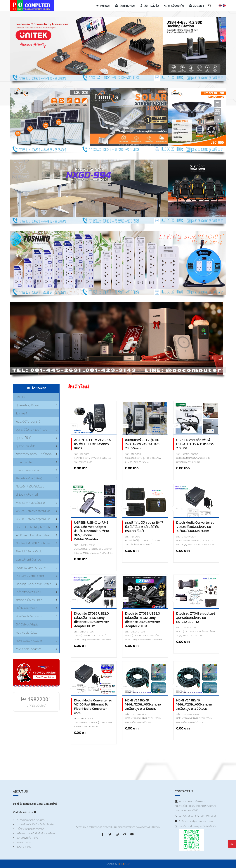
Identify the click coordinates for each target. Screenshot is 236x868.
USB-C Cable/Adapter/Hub (33, 527)
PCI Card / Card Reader (30, 576)
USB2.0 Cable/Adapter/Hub (33, 511)
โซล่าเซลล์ (22, 413)
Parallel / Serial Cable (29, 551)
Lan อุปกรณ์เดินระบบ (28, 559)
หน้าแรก (103, 6)
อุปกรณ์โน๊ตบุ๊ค (25, 438)
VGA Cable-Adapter (28, 649)
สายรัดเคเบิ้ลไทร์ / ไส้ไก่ (29, 600)
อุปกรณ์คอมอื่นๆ (26, 446)
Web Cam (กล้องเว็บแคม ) (31, 503)
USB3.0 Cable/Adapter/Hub (33, 519)
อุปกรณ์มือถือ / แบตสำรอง (32, 430)
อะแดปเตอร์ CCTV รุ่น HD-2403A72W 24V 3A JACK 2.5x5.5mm (143, 444)
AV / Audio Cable (27, 632)
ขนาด (74, 426)
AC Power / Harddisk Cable (32, 535)
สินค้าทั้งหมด (125, 6)
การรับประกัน (173, 6)
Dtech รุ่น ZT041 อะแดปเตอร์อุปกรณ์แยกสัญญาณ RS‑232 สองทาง (196, 618)
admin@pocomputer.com (199, 821)
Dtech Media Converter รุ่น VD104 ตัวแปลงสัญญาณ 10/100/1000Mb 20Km (195, 527)
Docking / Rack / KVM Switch (34, 584)
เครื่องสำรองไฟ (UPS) (28, 592)
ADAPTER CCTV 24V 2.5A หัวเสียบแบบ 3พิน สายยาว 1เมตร (93, 444)
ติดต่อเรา (196, 6)
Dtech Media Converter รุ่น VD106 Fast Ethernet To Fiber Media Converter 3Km (93, 707)
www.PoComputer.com (148, 827)
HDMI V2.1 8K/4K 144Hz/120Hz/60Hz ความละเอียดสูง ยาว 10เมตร (143, 705)
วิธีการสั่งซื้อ (149, 6)
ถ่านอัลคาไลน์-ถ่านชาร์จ (30, 616)
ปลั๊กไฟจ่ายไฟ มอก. (27, 608)
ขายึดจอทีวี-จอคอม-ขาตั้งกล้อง (34, 454)
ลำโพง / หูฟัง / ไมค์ (27, 494)
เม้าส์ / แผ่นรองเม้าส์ (28, 470)
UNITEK (21, 397)
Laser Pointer (24, 462)
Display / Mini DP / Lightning (34, 543)
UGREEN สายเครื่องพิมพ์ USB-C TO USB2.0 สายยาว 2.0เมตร (195, 444)
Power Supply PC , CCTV (31, 568)
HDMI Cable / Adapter (29, 641)
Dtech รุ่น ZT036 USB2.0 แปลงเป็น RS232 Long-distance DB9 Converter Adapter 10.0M (92, 620)
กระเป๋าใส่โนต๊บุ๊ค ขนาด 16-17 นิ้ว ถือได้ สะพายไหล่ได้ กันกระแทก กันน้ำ (144, 527)
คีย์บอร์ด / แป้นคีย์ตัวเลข (30, 486)
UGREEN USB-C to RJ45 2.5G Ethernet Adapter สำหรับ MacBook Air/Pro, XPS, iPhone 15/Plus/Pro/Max (92, 531)
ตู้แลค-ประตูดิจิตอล (27, 405)
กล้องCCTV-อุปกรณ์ (28, 421)
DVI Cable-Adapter (28, 624)
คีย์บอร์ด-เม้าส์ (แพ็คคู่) (29, 478)
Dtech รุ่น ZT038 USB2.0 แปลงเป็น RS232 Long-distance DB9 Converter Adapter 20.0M (143, 620)
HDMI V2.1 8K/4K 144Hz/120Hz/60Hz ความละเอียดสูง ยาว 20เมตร (194, 705)
